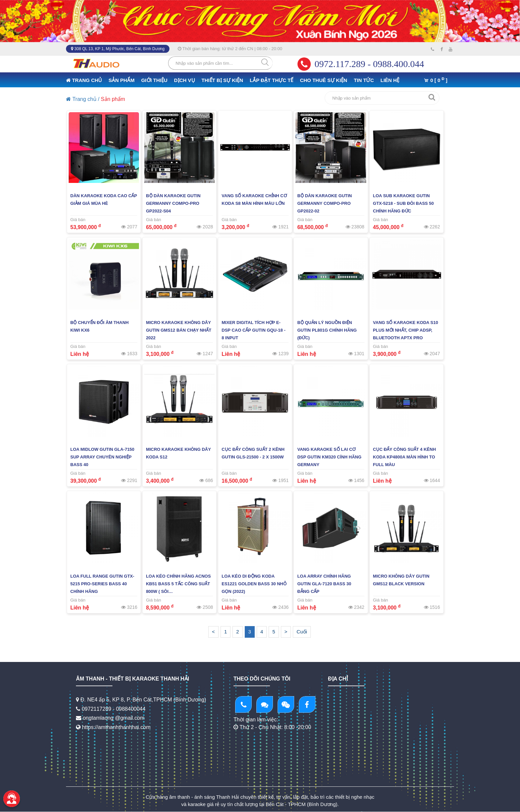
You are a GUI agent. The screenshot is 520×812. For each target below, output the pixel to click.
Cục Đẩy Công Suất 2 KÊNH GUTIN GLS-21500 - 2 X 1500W (253, 453)
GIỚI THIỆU (154, 80)
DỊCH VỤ (185, 80)
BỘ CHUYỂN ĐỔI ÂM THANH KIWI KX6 (99, 326)
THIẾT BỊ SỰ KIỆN (223, 80)
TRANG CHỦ (84, 80)
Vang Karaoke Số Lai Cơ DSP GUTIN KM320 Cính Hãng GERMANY (329, 457)
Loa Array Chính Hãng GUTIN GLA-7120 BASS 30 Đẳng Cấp (324, 584)
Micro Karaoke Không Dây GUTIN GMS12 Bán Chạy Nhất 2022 (179, 330)
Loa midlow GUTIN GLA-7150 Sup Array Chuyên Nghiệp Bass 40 (102, 457)
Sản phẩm (113, 99)
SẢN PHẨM (121, 80)
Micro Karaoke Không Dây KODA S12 (178, 453)
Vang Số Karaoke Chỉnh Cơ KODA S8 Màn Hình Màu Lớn (254, 200)
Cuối (302, 632)
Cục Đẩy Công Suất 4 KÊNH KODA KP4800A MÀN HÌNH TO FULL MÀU (405, 457)
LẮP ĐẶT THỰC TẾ (271, 80)
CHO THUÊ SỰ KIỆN (324, 80)
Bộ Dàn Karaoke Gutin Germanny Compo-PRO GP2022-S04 (173, 203)
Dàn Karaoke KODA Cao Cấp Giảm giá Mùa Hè (104, 200)
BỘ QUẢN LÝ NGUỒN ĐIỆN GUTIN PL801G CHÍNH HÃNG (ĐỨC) (327, 330)
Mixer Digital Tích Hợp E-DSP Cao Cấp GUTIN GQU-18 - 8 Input (253, 330)
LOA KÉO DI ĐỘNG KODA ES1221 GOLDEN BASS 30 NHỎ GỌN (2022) (254, 584)
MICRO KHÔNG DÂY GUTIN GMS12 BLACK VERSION (401, 580)
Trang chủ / (83, 99)
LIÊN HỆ (390, 80)
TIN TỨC (364, 80)
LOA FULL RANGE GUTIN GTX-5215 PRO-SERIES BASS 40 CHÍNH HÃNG (102, 584)
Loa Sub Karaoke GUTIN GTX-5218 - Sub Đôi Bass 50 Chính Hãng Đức (404, 203)
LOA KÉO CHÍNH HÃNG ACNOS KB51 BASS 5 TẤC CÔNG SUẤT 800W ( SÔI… (178, 584)
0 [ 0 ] (436, 80)
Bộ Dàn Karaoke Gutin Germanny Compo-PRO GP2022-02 (325, 203)
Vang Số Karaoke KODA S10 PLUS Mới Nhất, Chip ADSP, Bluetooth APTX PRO (406, 330)
